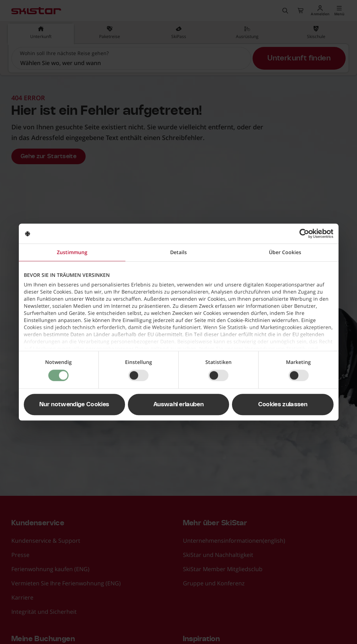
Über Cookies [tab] (285, 252)
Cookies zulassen (283, 404)
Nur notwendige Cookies (74, 404)
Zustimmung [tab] (72, 252)
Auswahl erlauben (178, 404)
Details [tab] (178, 252)
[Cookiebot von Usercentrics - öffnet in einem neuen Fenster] (302, 234)
